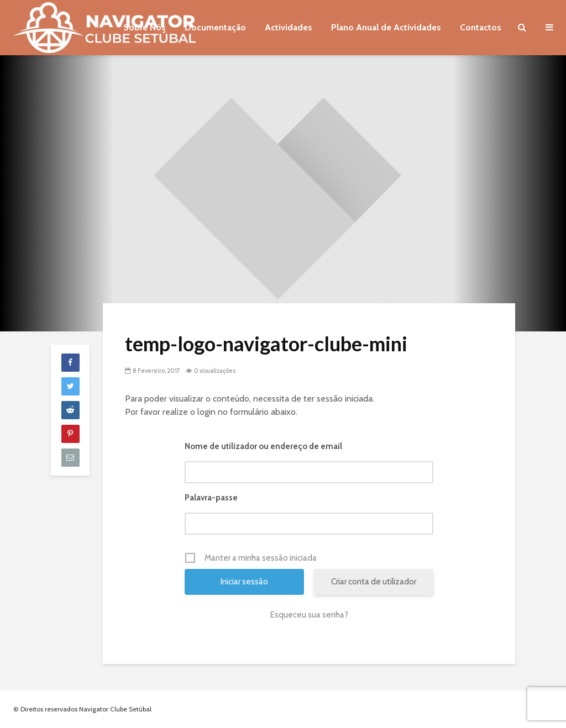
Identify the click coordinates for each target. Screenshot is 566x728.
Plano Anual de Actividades (386, 27)
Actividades (289, 27)
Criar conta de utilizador (374, 582)
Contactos (481, 27)
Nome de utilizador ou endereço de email (263, 446)
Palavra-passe (211, 498)
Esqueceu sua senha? (309, 615)
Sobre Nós (145, 27)
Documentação (215, 27)
